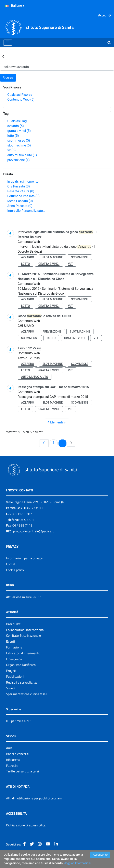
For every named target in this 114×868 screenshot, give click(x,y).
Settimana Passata (23, 196)
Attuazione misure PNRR (23, 597)
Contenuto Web (21, 100)
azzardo (16, 126)
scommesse (19, 141)
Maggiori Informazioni (77, 863)
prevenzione (18, 160)
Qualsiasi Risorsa (20, 95)
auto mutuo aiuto (22, 155)
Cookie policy (15, 570)
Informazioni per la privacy (24, 558)
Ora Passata (19, 186)
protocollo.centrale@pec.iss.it (33, 531)
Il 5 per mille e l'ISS (19, 721)
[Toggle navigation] (8, 43)
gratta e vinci (19, 131)
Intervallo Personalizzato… (26, 211)
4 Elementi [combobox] (58, 422)
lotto (13, 136)
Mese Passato (20, 201)
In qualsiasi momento (23, 181)
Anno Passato (20, 206)
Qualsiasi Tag (17, 121)
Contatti (12, 564)
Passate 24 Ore (21, 191)
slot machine (19, 145)
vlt (11, 150)
